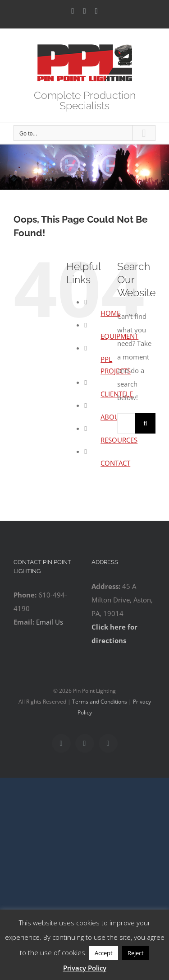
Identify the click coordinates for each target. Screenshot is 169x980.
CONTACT (115, 463)
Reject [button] (136, 953)
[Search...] (126, 423)
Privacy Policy (85, 968)
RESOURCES (119, 440)
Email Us (50, 622)
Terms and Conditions (100, 702)
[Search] (145, 423)
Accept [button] (104, 953)
